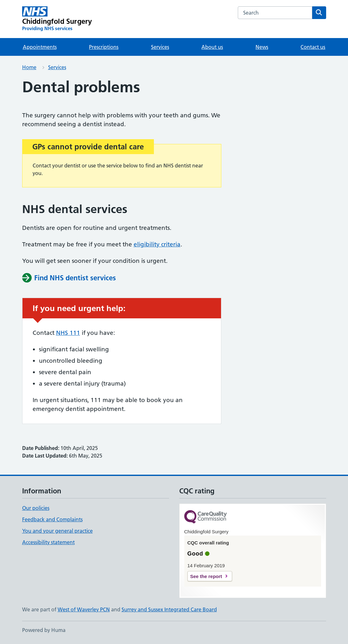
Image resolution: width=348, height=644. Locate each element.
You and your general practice (57, 531)
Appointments (40, 47)
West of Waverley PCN (84, 609)
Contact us (313, 47)
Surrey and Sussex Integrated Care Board (169, 609)
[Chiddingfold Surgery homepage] (57, 19)
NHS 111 (68, 333)
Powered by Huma (44, 630)
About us (212, 47)
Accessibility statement (48, 542)
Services (160, 47)
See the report (206, 576)
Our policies (36, 508)
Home (29, 67)
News (262, 47)
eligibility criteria (157, 244)
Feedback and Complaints (52, 519)
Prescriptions (104, 47)
